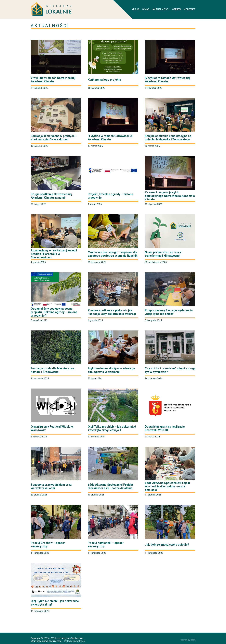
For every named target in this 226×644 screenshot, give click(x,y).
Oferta (177, 9)
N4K (188, 640)
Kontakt (190, 9)
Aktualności (161, 9)
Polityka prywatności (75, 641)
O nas (146, 9)
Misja (135, 9)
